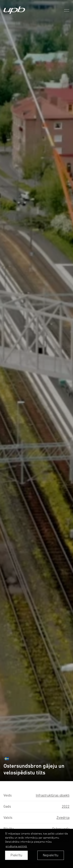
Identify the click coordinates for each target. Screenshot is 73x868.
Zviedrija (63, 818)
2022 (66, 806)
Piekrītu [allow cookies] (16, 855)
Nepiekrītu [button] (51, 855)
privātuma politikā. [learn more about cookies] (16, 846)
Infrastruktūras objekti (53, 795)
